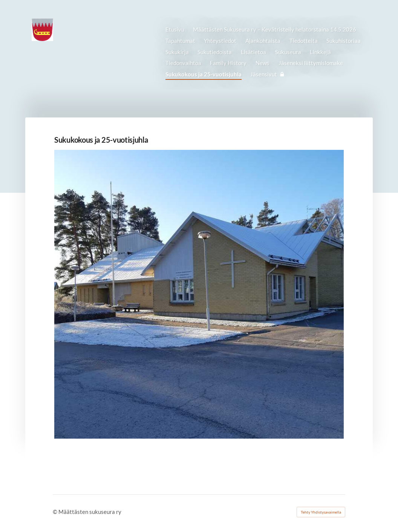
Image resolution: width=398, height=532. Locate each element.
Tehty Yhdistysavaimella (321, 512)
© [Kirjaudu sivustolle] (56, 512)
